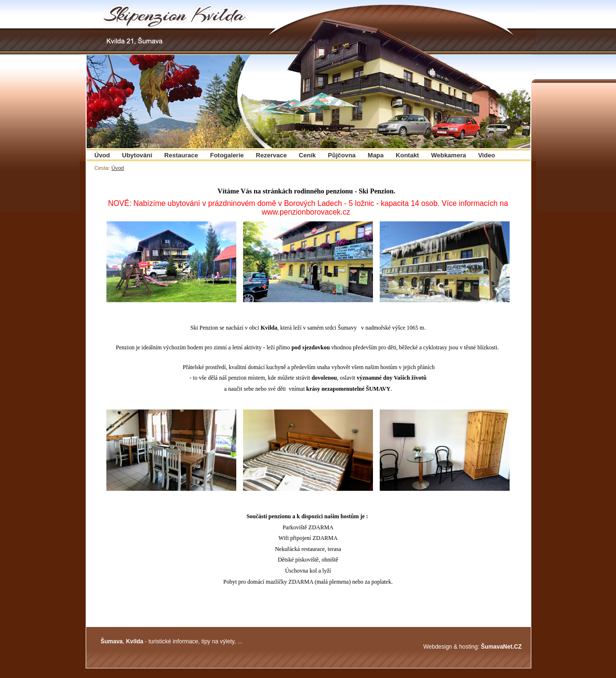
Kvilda (135, 641)
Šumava (112, 641)
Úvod (117, 168)
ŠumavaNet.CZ (501, 647)
